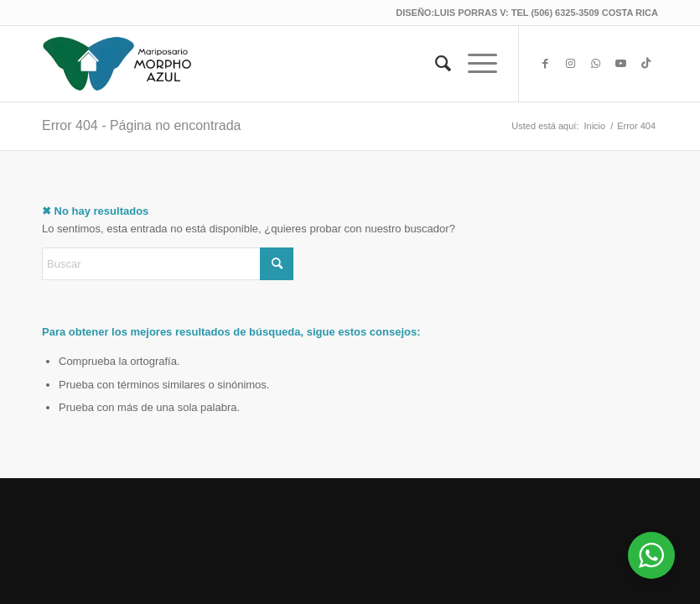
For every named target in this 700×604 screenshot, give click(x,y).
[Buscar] (435, 64)
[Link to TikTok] (646, 64)
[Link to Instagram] (570, 64)
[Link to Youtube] (620, 64)
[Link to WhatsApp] (595, 64)
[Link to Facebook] (545, 64)
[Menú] (474, 64)
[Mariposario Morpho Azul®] (117, 64)
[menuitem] (435, 64)
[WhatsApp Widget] (651, 555)
